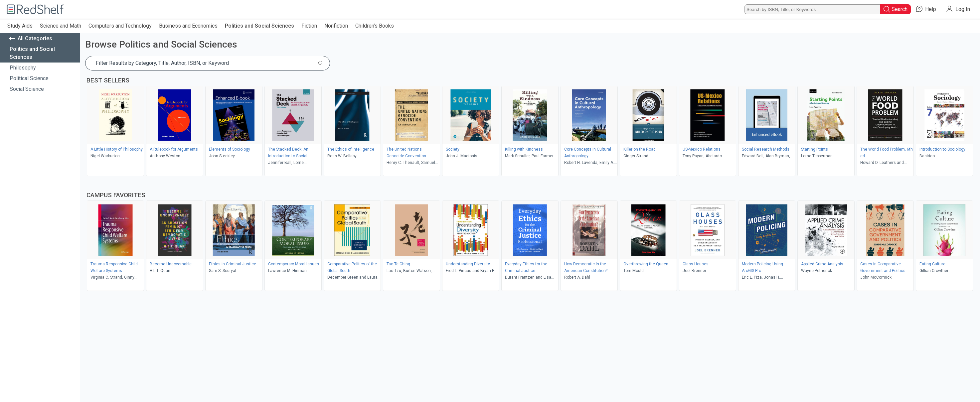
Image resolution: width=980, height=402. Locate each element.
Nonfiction (336, 26)
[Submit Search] (321, 63)
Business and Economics (188, 26)
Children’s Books (375, 26)
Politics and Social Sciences (259, 26)
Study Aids (20, 26)
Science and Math (61, 26)
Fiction (309, 26)
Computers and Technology (120, 26)
